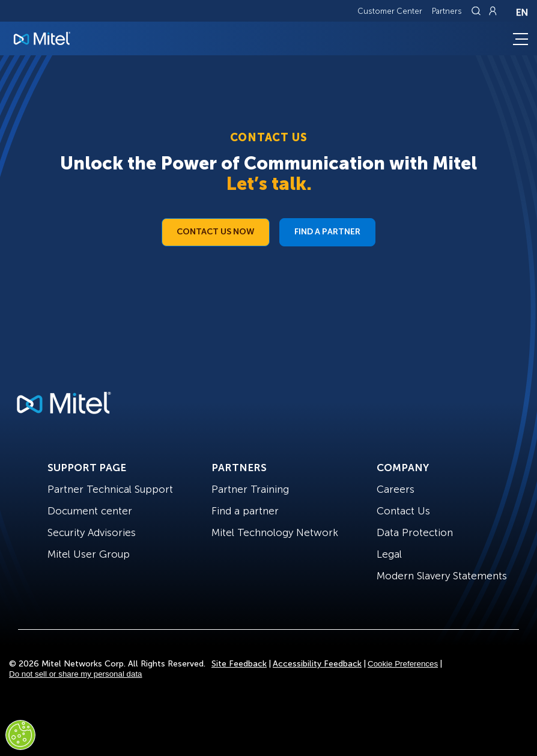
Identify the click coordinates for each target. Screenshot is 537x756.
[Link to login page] (493, 11)
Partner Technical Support (110, 489)
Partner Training (250, 489)
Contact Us (403, 511)
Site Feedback (239, 664)
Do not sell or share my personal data (76, 674)
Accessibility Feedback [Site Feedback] (317, 664)
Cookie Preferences (403, 664)
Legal (389, 554)
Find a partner (245, 511)
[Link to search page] (478, 11)
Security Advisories (92, 532)
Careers (396, 489)
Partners (447, 11)
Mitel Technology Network (275, 532)
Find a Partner (327, 232)
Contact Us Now (216, 232)
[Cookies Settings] (20, 735)
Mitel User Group (89, 554)
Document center (90, 511)
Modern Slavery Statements (442, 576)
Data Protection (415, 532)
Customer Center (390, 11)
